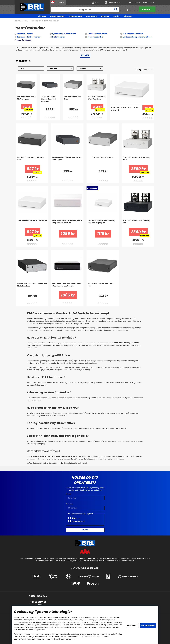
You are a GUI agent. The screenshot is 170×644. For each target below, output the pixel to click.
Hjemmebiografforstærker (64, 34)
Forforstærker (59, 37)
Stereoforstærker (25, 34)
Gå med (85, 530)
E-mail (68, 494)
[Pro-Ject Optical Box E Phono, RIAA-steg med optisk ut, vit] (67, 224)
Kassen (147, 9)
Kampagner (92, 16)
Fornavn (69, 504)
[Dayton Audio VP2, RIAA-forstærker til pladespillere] (32, 287)
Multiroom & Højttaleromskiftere (137, 37)
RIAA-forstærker (51, 21)
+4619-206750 (38, 605)
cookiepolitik (72, 620)
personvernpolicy (109, 634)
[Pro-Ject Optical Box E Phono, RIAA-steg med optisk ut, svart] (67, 287)
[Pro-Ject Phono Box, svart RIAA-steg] (103, 287)
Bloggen (128, 16)
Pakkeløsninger (58, 16)
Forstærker (36, 21)
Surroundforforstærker (133, 34)
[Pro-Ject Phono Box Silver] (73, 100)
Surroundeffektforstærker (29, 37)
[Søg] (85, 9)
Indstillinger (132, 625)
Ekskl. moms (149, 2)
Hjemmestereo (75, 16)
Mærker (117, 16)
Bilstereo (42, 16)
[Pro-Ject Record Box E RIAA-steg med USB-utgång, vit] (103, 224)
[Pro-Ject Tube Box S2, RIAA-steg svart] (138, 224)
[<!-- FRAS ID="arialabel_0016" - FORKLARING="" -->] (31, 114)
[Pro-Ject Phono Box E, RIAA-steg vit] (125, 110)
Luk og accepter (148, 625)
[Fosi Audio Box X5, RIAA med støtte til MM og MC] (50, 100)
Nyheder (105, 16)
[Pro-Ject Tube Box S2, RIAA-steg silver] (97, 100)
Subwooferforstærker (97, 34)
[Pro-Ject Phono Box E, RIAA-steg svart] (26, 100)
